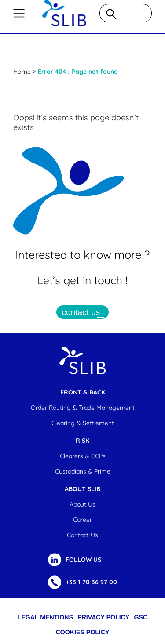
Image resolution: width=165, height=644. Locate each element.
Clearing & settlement (83, 423)
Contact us (82, 535)
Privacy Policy (103, 617)
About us (82, 504)
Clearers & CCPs (83, 456)
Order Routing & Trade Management (83, 408)
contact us (81, 312)
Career (82, 520)
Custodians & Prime (83, 471)
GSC (141, 617)
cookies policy (83, 632)
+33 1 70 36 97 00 (91, 582)
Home (22, 72)
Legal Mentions (45, 617)
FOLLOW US (83, 560)
